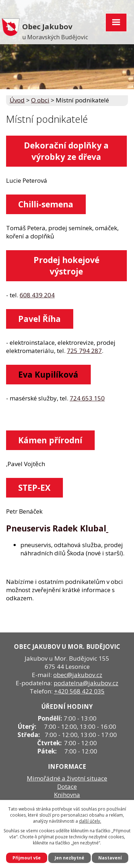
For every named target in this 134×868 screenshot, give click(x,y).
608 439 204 (37, 295)
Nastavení (110, 858)
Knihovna (67, 795)
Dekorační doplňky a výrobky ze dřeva (66, 151)
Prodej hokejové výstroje (66, 266)
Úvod (17, 100)
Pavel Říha (39, 319)
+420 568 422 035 (79, 691)
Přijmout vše (27, 858)
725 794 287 (84, 351)
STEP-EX (34, 488)
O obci (40, 100)
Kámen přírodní (50, 440)
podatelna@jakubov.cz (86, 683)
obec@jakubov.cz (78, 675)
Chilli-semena (46, 204)
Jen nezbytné (70, 858)
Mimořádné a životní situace (67, 778)
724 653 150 (87, 398)
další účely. (90, 821)
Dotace (67, 786)
